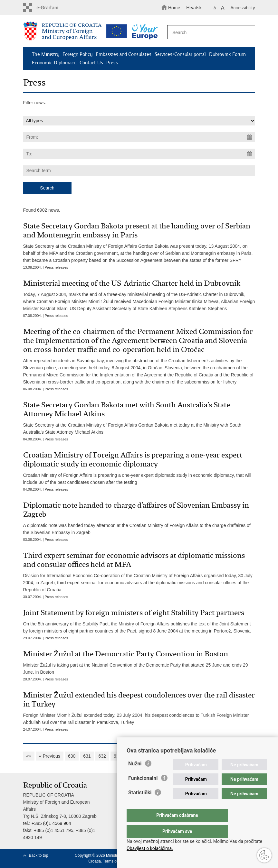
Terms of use (114, 861)
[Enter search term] (209, 32)
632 (102, 756)
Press (112, 63)
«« (29, 756)
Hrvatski (194, 8)
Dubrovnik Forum (227, 54)
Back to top (39, 855)
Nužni (135, 776)
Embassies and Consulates (124, 54)
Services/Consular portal (180, 54)
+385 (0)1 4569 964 (51, 823)
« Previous (50, 756)
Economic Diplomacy (54, 63)
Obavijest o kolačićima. (150, 848)
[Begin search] (247, 32)
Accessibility (243, 8)
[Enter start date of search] (139, 137)
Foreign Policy (77, 54)
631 (87, 756)
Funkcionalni (143, 791)
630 (72, 756)
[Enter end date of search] (139, 154)
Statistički (140, 805)
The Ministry (46, 54)
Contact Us (91, 63)
